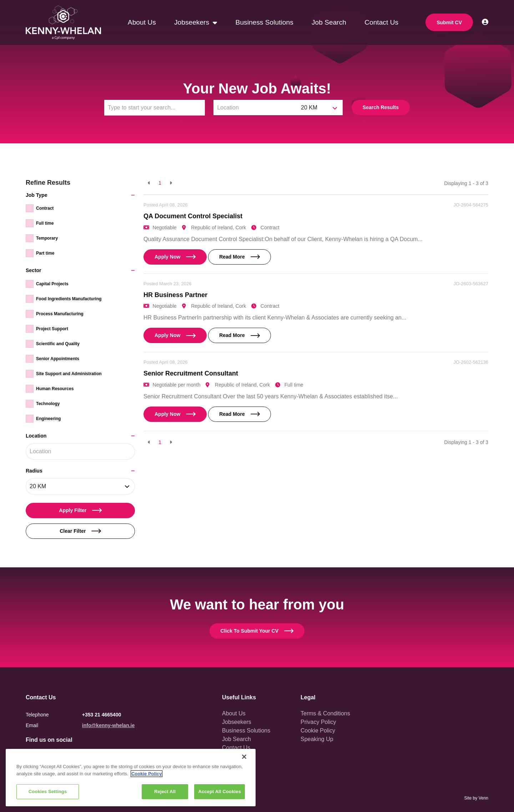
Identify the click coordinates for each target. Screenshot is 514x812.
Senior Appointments (58, 359)
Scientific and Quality (58, 344)
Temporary (47, 238)
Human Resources (55, 389)
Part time (45, 253)
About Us (142, 22)
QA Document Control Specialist (193, 216)
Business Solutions (264, 22)
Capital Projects (52, 284)
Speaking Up (317, 739)
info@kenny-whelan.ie (108, 725)
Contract (45, 208)
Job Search (329, 22)
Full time (45, 223)
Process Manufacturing (60, 314)
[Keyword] (155, 108)
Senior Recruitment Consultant (191, 373)
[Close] (244, 757)
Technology (48, 404)
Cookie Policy (318, 731)
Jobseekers (193, 22)
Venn (483, 798)
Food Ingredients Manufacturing (69, 299)
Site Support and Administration (69, 374)
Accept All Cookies (220, 791)
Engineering (48, 419)
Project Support (52, 329)
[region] (131, 778)
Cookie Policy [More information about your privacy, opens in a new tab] (147, 774)
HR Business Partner (175, 295)
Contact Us (381, 22)
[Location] (256, 108)
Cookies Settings (48, 791)
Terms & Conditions (325, 713)
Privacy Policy (318, 722)
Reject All (165, 791)
